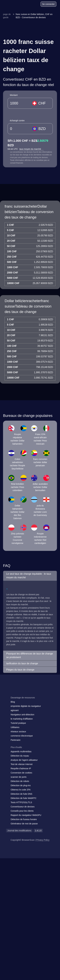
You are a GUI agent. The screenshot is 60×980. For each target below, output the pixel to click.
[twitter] (22, 692)
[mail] (9, 692)
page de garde (7, 16)
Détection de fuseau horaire (24, 819)
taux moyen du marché (31, 149)
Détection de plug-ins (21, 785)
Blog (13, 702)
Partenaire (16, 740)
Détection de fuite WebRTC (24, 798)
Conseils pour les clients (22, 811)
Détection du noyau (20, 756)
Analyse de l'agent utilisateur (24, 760)
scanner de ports (19, 777)
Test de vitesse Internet (22, 764)
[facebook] (16, 692)
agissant (15, 710)
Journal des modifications (19, 831)
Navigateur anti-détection (22, 715)
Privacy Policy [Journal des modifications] (43, 840)
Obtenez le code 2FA (21, 790)
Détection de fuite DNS (21, 794)
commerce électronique (22, 736)
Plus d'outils (16, 747)
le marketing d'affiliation (22, 719)
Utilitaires (15, 727)
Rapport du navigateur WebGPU (26, 815)
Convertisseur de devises (23, 807)
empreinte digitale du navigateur (26, 706)
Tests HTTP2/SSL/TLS (21, 802)
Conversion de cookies (21, 773)
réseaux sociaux (18, 732)
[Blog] (26, 5)
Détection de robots (20, 781)
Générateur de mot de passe (24, 824)
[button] (30, 576)
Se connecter (49, 4)
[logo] (11, 4)
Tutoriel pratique (18, 723)
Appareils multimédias (21, 752)
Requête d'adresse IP (21, 768)
